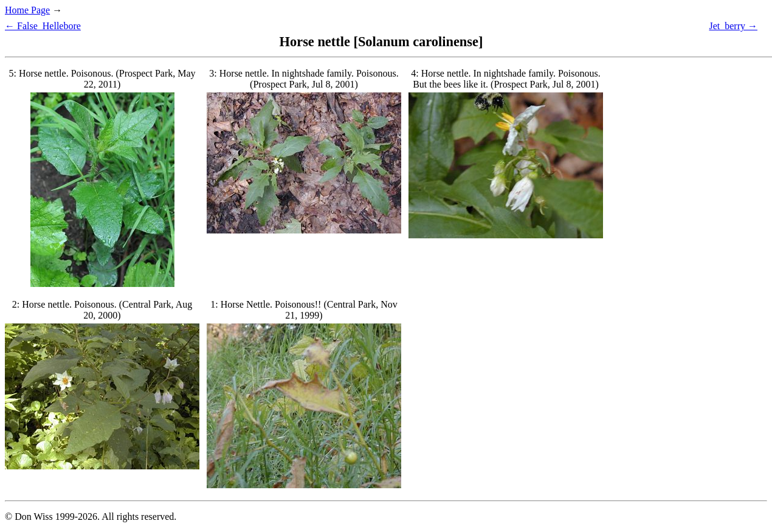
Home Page (27, 10)
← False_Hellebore (43, 26)
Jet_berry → (733, 26)
